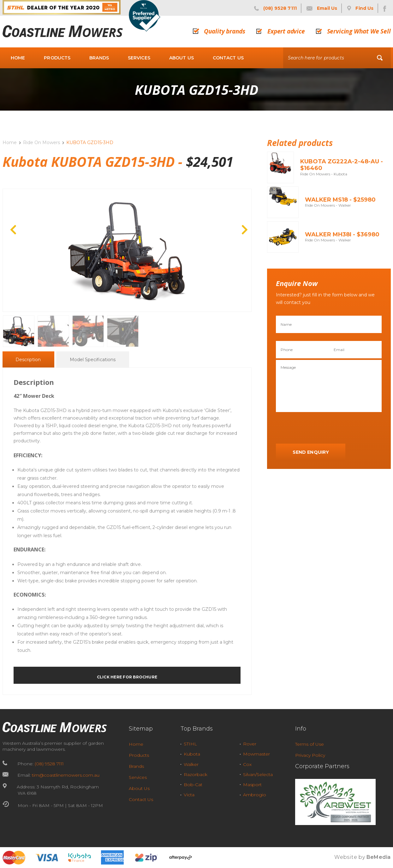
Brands (99, 58)
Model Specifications (93, 360)
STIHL (190, 744)
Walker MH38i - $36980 (342, 234)
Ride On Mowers (42, 143)
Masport (252, 785)
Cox (247, 764)
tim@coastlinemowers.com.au (66, 775)
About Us (182, 58)
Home (18, 58)
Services (139, 58)
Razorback (196, 774)
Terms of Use (310, 744)
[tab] (28, 359)
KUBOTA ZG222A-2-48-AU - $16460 (342, 165)
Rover (250, 744)
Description (28, 360)
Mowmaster (256, 754)
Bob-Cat (193, 785)
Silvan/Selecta (258, 774)
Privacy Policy (310, 755)
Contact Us (228, 58)
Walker (191, 764)
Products (57, 58)
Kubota (192, 754)
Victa (189, 795)
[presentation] (324, 428)
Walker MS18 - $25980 (340, 200)
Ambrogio (255, 795)
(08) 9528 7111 (49, 764)
